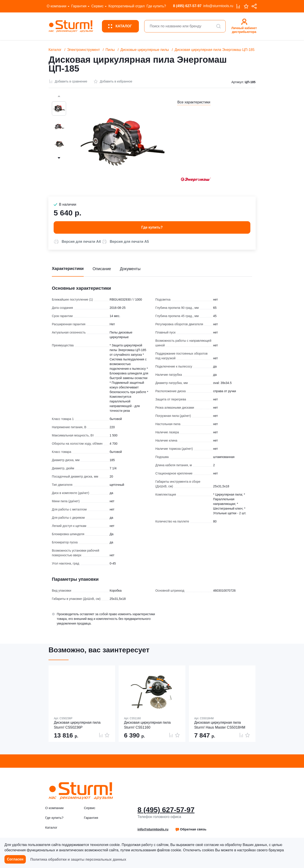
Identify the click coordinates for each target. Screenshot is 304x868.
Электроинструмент (84, 50)
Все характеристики (194, 102)
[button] (77, 242)
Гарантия (79, 6)
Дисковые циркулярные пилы (145, 50)
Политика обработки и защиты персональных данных (78, 859)
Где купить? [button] (152, 227)
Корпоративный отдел (127, 6)
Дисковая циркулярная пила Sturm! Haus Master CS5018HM (220, 725)
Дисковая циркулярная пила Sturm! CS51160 (147, 725)
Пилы (110, 50)
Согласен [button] (15, 859)
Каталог (55, 50)
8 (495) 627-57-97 (187, 6)
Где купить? (156, 6)
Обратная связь (191, 829)
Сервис (97, 6)
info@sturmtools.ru (218, 6)
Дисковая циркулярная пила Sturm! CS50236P (77, 725)
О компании (57, 6)
